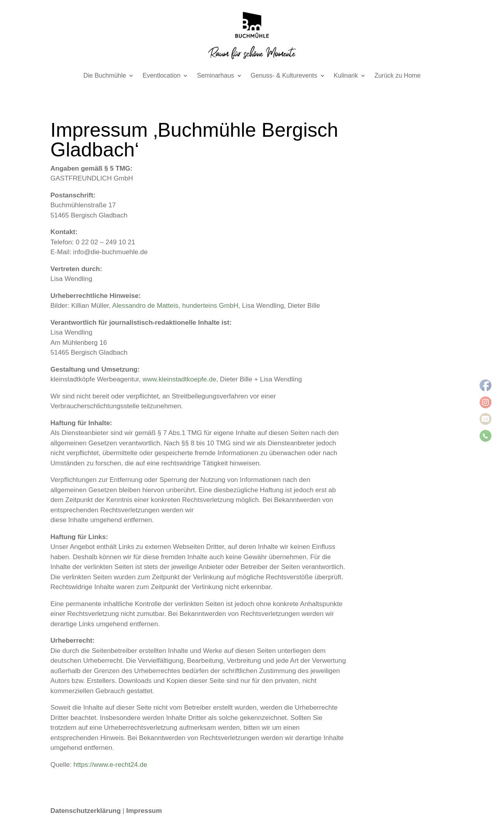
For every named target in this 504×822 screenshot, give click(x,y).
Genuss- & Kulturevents (284, 76)
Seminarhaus (215, 76)
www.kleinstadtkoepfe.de (179, 379)
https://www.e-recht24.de (110, 765)
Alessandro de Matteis (145, 306)
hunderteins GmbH (210, 306)
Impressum (144, 811)
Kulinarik (346, 76)
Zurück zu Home (397, 76)
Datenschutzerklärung (86, 811)
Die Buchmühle (105, 76)
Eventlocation (161, 76)
